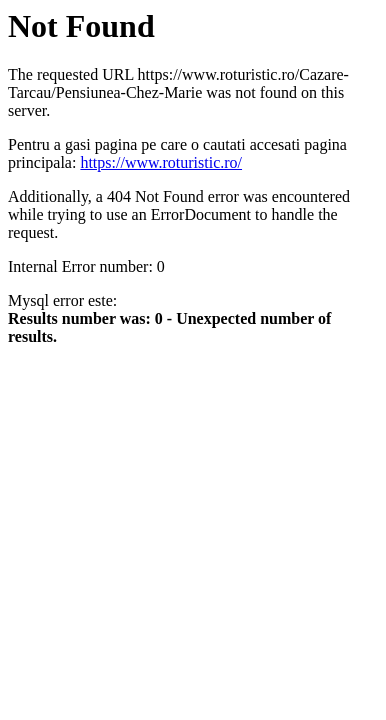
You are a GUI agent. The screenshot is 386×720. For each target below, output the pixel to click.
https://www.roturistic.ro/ (161, 162)
